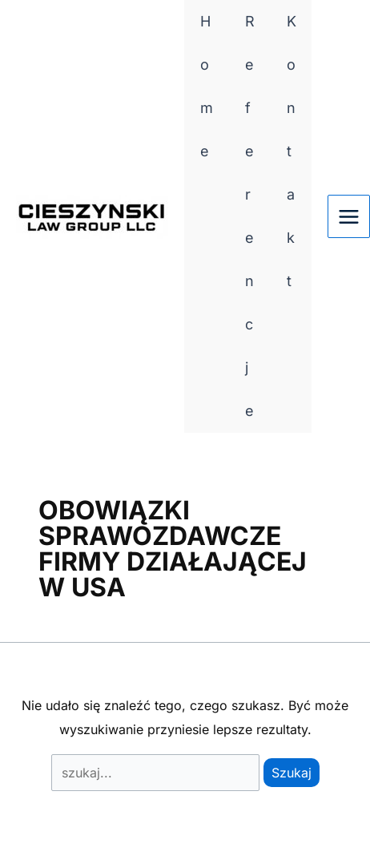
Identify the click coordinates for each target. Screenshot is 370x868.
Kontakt (292, 151)
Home (207, 86)
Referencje (250, 216)
